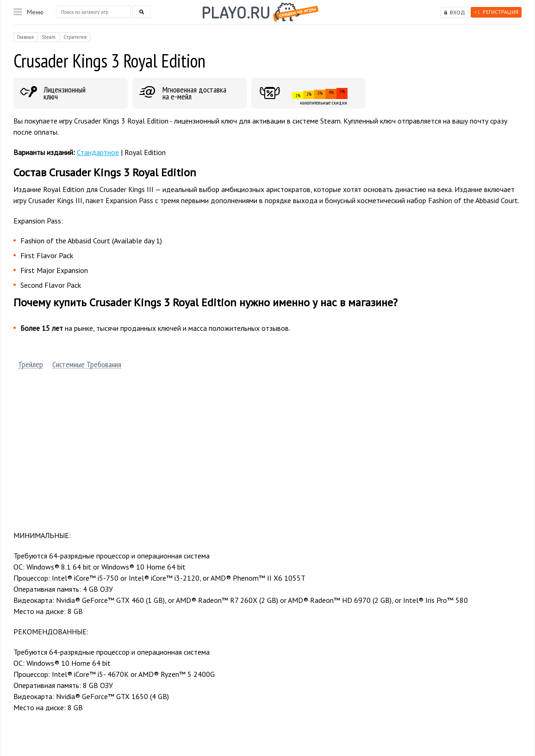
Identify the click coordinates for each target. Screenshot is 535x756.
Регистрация (496, 12)
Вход (457, 12)
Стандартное (98, 152)
